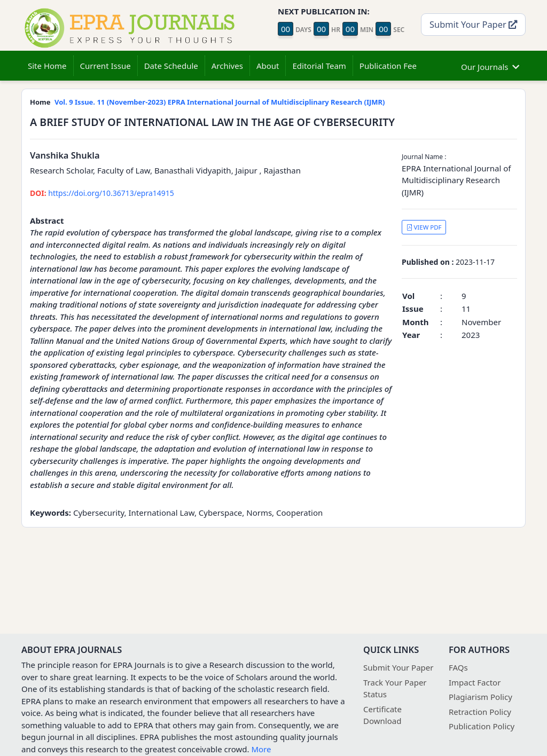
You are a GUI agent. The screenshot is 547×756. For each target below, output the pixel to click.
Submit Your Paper (473, 24)
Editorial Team (319, 66)
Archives (227, 66)
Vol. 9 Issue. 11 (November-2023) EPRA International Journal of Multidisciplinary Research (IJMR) (220, 102)
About (268, 66)
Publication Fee (388, 66)
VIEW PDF (424, 227)
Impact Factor (475, 682)
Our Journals (490, 65)
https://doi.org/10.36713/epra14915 (102, 193)
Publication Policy (482, 726)
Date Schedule (171, 66)
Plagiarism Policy (480, 697)
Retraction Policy (480, 712)
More (261, 749)
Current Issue (106, 66)
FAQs (458, 667)
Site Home (47, 66)
